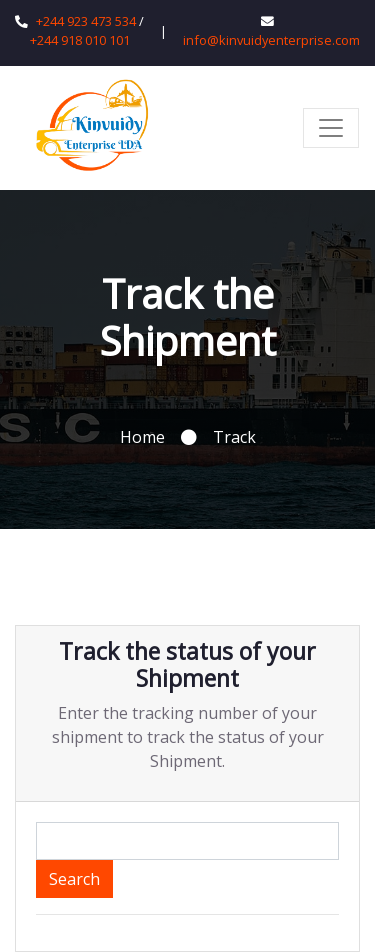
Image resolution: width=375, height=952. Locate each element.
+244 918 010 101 (80, 40)
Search (74, 879)
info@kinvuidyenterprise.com (271, 40)
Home (142, 437)
